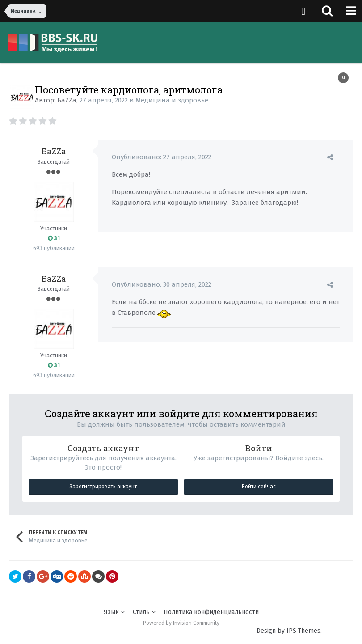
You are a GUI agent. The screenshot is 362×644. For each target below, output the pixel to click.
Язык (114, 612)
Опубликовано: (162, 157)
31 (54, 238)
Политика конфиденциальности (211, 612)
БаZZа (67, 100)
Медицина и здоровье (172, 100)
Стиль (144, 612)
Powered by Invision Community (181, 623)
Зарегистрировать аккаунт (103, 487)
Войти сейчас (259, 487)
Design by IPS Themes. (289, 631)
